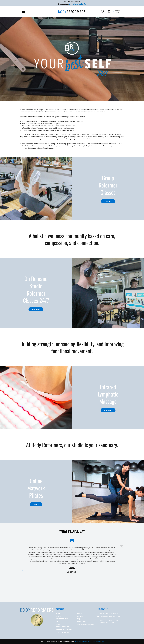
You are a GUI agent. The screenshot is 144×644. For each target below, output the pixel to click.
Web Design (96, 641)
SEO (103, 641)
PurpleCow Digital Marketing (83, 641)
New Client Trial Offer (78, 4)
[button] (32, 12)
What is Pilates (63, 632)
